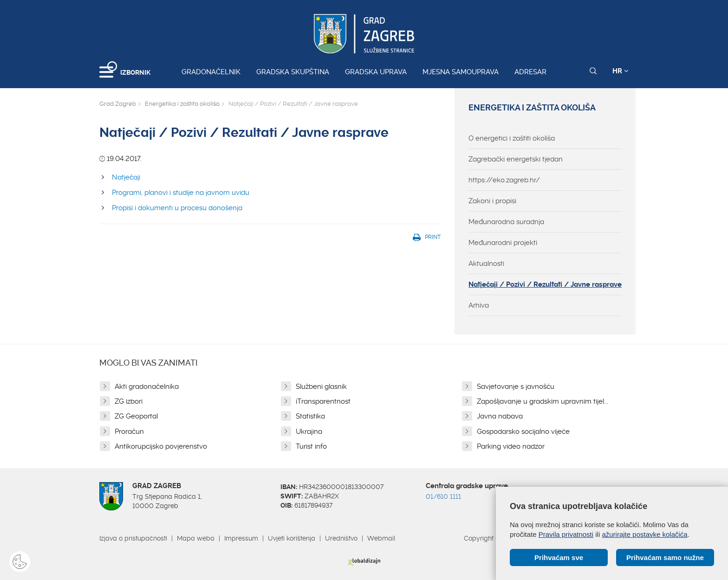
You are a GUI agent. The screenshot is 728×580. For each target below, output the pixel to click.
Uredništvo (341, 538)
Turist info (311, 446)
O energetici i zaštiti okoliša (512, 138)
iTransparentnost (323, 401)
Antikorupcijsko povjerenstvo (161, 446)
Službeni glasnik (321, 387)
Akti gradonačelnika (147, 387)
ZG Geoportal (136, 416)
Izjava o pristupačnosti (133, 538)
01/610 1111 (443, 496)
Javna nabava (500, 416)
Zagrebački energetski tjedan (516, 159)
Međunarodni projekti (503, 243)
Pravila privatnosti (566, 534)
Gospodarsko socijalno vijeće (523, 432)
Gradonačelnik (211, 72)
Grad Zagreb (118, 104)
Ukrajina (309, 432)
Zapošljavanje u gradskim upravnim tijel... (543, 401)
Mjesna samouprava (461, 72)
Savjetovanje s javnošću (516, 387)
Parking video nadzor (511, 446)
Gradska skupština (293, 72)
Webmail (381, 538)
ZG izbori (129, 401)
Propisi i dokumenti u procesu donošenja (177, 208)
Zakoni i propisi (492, 201)
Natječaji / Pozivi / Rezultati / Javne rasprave (545, 284)
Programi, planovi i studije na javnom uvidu (181, 193)
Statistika (310, 416)
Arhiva (479, 305)
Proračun (129, 432)
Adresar (530, 72)
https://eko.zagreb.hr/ (504, 180)
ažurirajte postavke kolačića (644, 534)
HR (621, 71)
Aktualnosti (486, 264)
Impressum (241, 538)
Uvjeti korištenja (292, 538)
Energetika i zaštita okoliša (182, 104)
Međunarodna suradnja (506, 222)
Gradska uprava (376, 72)
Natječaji (126, 177)
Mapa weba (196, 538)
